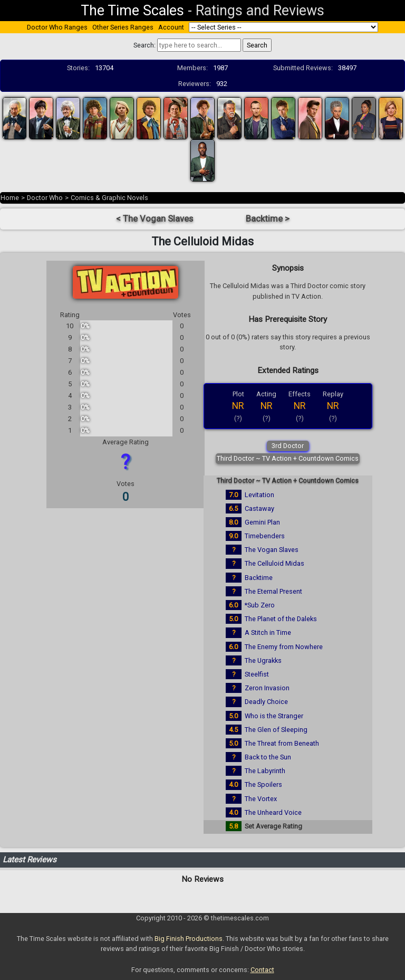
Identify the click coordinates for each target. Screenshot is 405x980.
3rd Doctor (288, 446)
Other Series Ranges (123, 27)
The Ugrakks (263, 660)
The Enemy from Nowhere (284, 647)
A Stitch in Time (268, 632)
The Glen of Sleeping (276, 730)
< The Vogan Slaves (155, 219)
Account (171, 27)
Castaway (259, 508)
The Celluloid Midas (274, 563)
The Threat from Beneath (282, 743)
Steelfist (257, 674)
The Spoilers (263, 784)
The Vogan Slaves (272, 550)
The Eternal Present (273, 591)
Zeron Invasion (267, 688)
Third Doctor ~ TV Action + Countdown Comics (288, 458)
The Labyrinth (265, 771)
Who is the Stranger (274, 716)
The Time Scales (132, 11)
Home (10, 198)
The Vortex (261, 799)
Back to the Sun (268, 757)
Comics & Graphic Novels (109, 198)
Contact (262, 970)
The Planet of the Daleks (281, 619)
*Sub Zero (260, 605)
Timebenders (265, 536)
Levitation (259, 495)
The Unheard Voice (273, 812)
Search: (144, 45)
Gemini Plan (262, 522)
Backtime (259, 578)
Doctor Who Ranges (57, 27)
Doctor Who (45, 198)
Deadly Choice (266, 702)
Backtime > (268, 219)
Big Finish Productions (189, 939)
